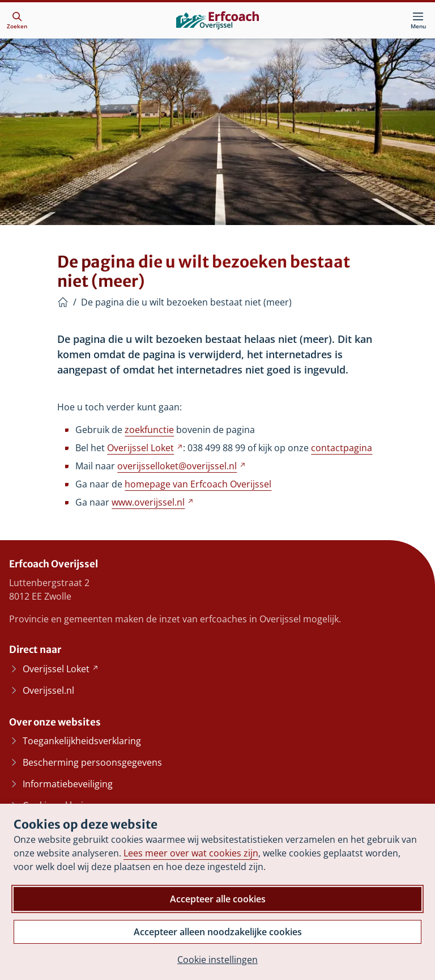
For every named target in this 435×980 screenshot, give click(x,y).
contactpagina (342, 448)
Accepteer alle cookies (218, 899)
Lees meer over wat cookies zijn (191, 853)
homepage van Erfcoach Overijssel (198, 484)
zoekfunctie (149, 430)
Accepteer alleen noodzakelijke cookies (218, 932)
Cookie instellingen (217, 960)
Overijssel (145, 448)
